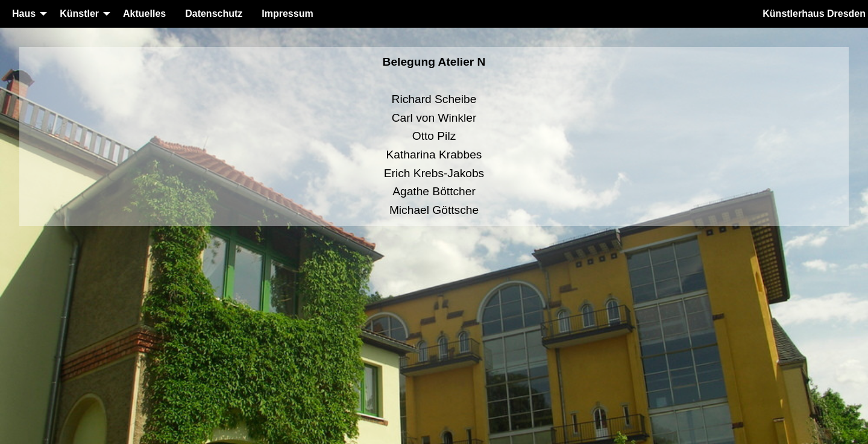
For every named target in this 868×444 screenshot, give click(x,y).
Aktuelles (144, 14)
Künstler (79, 14)
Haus (24, 14)
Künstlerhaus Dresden (814, 14)
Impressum (287, 14)
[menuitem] (26, 14)
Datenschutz (214, 14)
